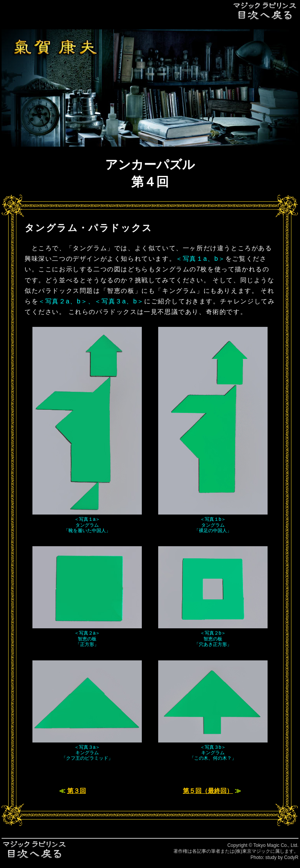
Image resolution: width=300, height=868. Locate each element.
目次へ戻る (265, 11)
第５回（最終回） (208, 791)
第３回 (77, 791)
